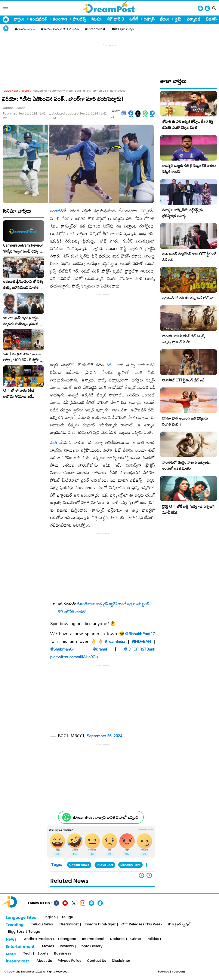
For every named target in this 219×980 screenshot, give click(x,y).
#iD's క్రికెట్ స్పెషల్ (123, 29)
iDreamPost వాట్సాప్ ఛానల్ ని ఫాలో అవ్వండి (105, 817)
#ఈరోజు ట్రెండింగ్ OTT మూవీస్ (60, 29)
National (117, 939)
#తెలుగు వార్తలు (25, 29)
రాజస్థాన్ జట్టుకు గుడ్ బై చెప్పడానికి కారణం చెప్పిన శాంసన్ (189, 169)
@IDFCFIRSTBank (139, 649)
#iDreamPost (95, 29)
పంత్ (54, 442)
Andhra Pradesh (38, 939)
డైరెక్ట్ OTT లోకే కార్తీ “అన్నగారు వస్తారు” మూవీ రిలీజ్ (188, 509)
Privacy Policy (70, 961)
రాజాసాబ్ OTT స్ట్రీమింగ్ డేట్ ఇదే (183, 380)
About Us (44, 961)
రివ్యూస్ (149, 19)
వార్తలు (19, 19)
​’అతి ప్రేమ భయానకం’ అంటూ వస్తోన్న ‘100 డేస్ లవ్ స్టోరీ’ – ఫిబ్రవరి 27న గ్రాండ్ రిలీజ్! (23, 357)
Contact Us (97, 961)
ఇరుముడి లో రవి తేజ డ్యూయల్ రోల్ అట (188, 298)
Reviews (67, 946)
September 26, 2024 (104, 736)
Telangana (67, 939)
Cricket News (79, 865)
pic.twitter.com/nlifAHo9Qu (74, 657)
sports (26, 91)
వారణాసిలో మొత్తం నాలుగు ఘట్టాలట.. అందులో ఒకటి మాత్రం (187, 465)
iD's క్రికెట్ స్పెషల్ (179, 924)
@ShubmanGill (63, 649)
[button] (149, 875)
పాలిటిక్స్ (79, 19)
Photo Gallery (91, 946)
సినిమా (97, 19)
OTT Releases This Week (142, 924)
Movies (48, 946)
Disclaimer (121, 961)
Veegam (179, 972)
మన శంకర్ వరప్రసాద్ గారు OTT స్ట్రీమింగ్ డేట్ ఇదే (189, 257)
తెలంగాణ (60, 19)
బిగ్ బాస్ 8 (116, 19)
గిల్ (109, 365)
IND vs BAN (105, 865)
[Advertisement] (109, 57)
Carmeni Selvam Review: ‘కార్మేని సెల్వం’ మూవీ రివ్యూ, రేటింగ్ (23, 248)
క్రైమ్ (178, 19)
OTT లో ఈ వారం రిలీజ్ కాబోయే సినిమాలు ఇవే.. (19, 393)
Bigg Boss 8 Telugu (24, 932)
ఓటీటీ (134, 19)
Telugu (67, 917)
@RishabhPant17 (140, 634)
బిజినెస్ (211, 19)
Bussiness (63, 954)
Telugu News (10, 91)
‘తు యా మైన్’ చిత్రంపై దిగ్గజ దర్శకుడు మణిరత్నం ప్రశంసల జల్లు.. (22, 321)
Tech (27, 954)
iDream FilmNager (100, 924)
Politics (153, 939)
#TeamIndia (115, 641)
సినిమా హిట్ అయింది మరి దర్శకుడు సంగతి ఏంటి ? (185, 421)
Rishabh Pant (130, 865)
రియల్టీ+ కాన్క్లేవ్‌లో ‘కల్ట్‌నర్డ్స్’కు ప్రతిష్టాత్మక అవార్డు (183, 213)
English (50, 917)
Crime (136, 939)
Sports (43, 954)
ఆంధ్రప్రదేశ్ (38, 19)
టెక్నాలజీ (194, 19)
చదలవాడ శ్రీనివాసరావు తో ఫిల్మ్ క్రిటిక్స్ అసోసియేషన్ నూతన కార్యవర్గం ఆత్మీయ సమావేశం (23, 284)
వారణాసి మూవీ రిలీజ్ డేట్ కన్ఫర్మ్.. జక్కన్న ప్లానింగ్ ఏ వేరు (185, 339)
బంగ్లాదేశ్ (56, 211)
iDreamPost (69, 924)
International (93, 939)
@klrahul (100, 649)
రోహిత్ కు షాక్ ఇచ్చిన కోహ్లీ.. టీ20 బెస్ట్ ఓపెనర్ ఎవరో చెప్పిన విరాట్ (188, 124)
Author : (14, 108)
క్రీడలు (165, 19)
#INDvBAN (141, 641)
